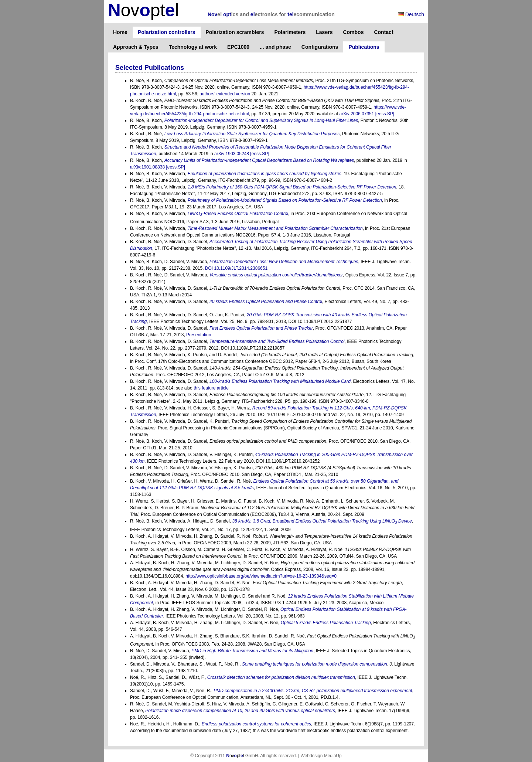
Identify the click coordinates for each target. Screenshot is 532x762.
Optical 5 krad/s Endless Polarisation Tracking (326, 623)
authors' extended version (225, 94)
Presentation (199, 335)
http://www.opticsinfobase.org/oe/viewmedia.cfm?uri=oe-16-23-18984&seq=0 (261, 576)
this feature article (211, 388)
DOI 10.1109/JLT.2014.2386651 (236, 268)
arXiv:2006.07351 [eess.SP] (367, 114)
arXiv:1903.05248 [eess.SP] (242, 154)
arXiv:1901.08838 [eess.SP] (158, 167)
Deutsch (411, 14)
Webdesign (311, 756)
